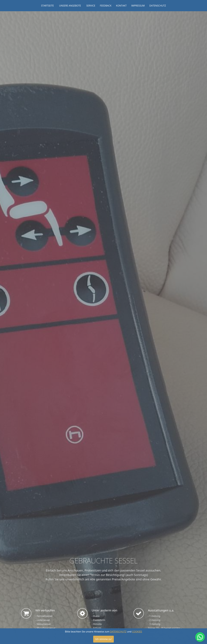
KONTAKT (121, 6)
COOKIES (137, 632)
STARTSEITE (47, 6)
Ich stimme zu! (104, 639)
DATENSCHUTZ (158, 6)
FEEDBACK (106, 6)
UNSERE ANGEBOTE (70, 6)
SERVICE (91, 6)
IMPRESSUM (138, 6)
